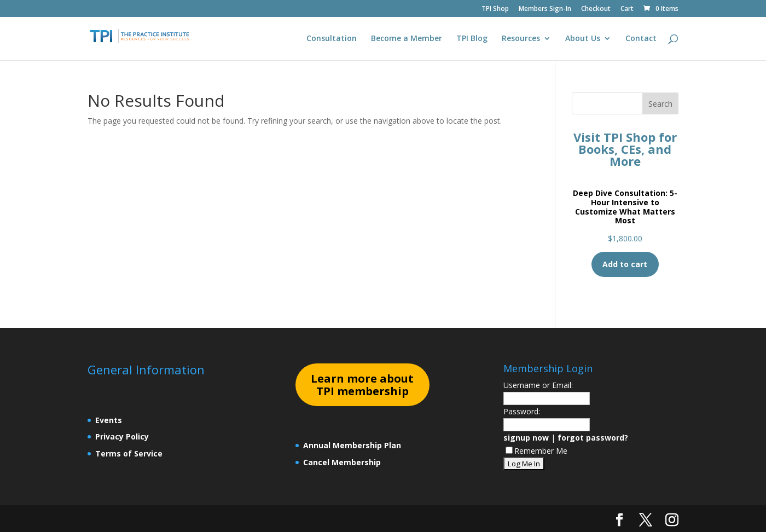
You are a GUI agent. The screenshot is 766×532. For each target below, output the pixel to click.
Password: (522, 411)
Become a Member (407, 39)
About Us (583, 39)
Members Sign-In (545, 9)
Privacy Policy (122, 436)
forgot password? (593, 438)
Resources (521, 39)
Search (660, 104)
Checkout (596, 9)
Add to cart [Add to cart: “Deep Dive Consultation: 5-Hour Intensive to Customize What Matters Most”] (625, 264)
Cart (627, 9)
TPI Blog (472, 39)
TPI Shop (495, 9)
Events (109, 420)
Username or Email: (538, 385)
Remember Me (536, 451)
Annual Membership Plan (352, 445)
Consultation (332, 39)
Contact (641, 39)
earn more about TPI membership (362, 385)
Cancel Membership (342, 462)
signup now (526, 438)
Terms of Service (129, 453)
